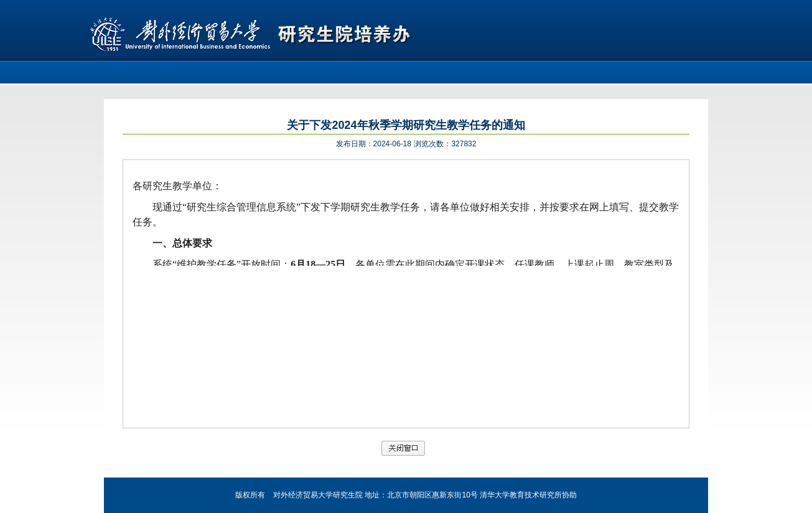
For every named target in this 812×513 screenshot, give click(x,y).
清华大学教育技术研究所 (521, 495)
